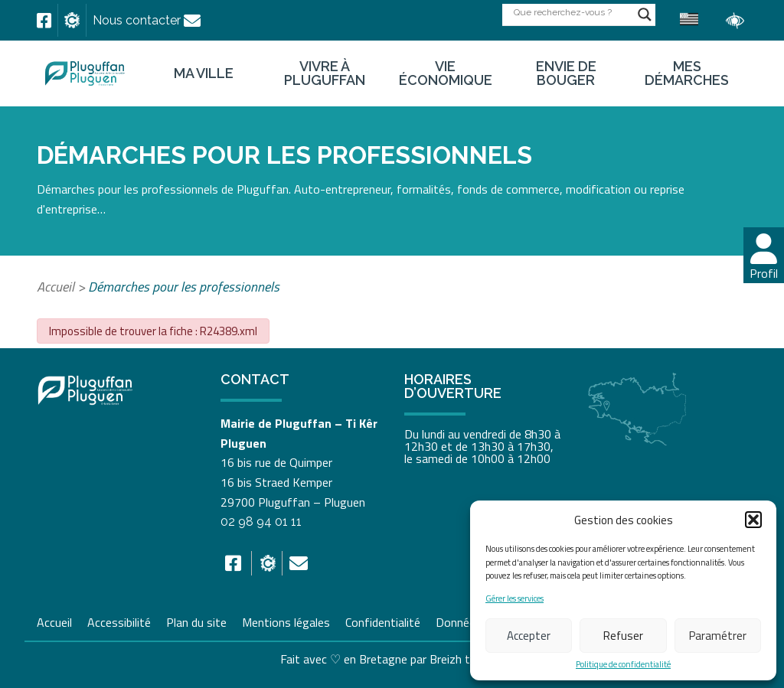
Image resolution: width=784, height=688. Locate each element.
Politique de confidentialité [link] (623, 665)
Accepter (529, 636)
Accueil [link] (56, 287)
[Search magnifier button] (645, 15)
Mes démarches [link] (687, 73)
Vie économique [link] (446, 73)
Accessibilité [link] (119, 621)
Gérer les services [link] (514, 599)
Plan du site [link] (196, 621)
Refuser (623, 636)
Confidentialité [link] (383, 621)
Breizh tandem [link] (467, 659)
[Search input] (572, 12)
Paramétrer (718, 636)
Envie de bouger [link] (566, 73)
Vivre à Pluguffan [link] (325, 73)
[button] (753, 520)
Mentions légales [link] (286, 621)
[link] (44, 21)
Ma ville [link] (204, 73)
